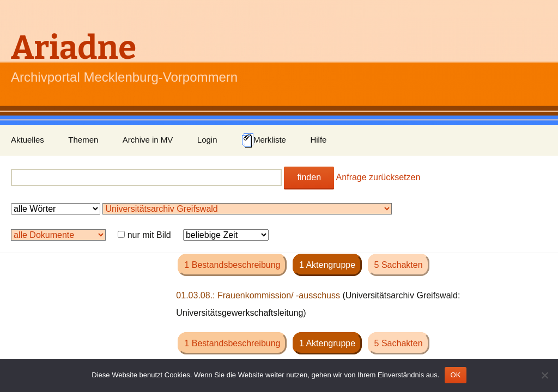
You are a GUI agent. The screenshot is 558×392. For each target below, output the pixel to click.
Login (207, 140)
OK (455, 375)
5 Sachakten (399, 265)
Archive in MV (148, 140)
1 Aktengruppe (327, 265)
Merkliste (264, 140)
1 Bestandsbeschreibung (232, 265)
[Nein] (544, 375)
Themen (83, 140)
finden (309, 177)
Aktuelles (28, 140)
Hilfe (318, 140)
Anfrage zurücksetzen (378, 177)
